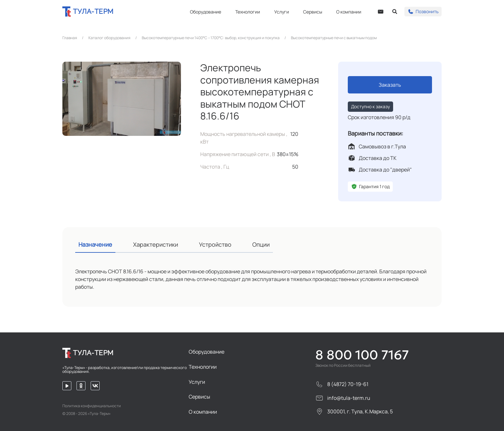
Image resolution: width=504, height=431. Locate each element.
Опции (261, 244)
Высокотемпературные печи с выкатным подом (334, 38)
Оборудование (206, 12)
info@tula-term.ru (343, 398)
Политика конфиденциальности (92, 406)
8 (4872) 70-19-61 (342, 384)
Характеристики (156, 244)
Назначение (95, 244)
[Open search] (395, 12)
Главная (70, 38)
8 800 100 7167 (362, 355)
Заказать (390, 85)
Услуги (282, 12)
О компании (349, 12)
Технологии (248, 12)
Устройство (215, 244)
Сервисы (313, 12)
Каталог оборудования (109, 38)
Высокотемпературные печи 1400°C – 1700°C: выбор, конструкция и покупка (211, 38)
